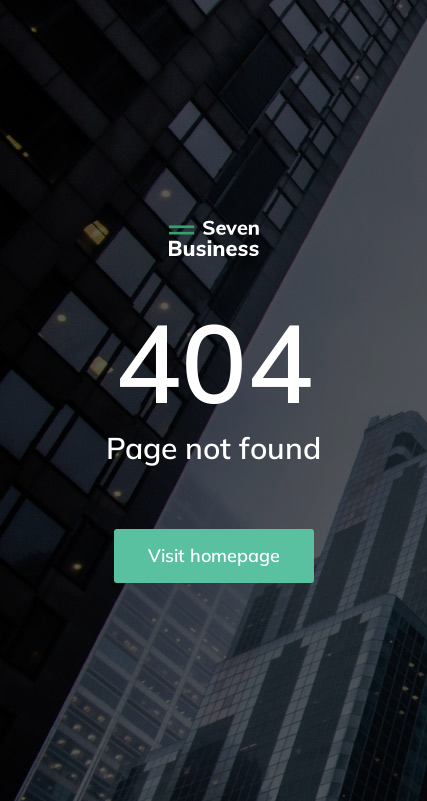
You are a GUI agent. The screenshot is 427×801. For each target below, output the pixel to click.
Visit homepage (214, 555)
